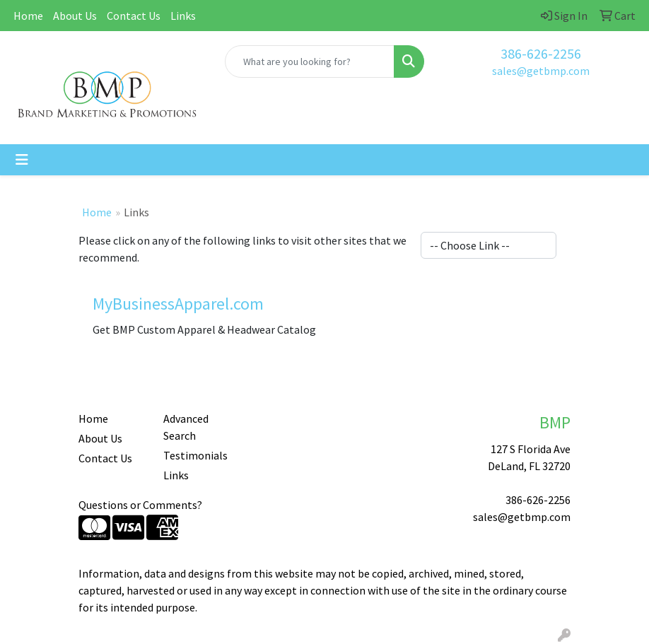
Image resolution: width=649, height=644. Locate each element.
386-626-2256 (541, 53)
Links (183, 16)
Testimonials (195, 455)
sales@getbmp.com (541, 71)
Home (28, 16)
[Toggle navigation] (22, 160)
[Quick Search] (310, 62)
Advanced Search (186, 427)
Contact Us (134, 16)
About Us (75, 16)
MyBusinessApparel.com (178, 304)
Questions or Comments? (140, 505)
